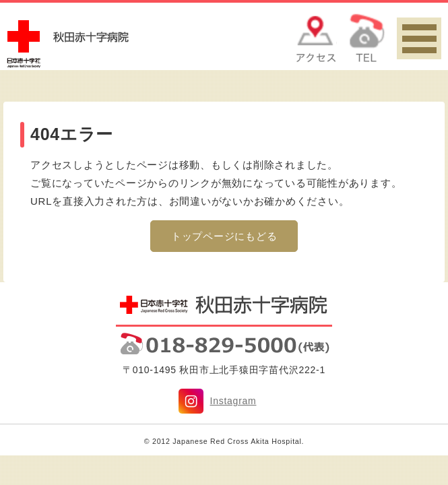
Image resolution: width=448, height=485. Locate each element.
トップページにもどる (224, 236)
